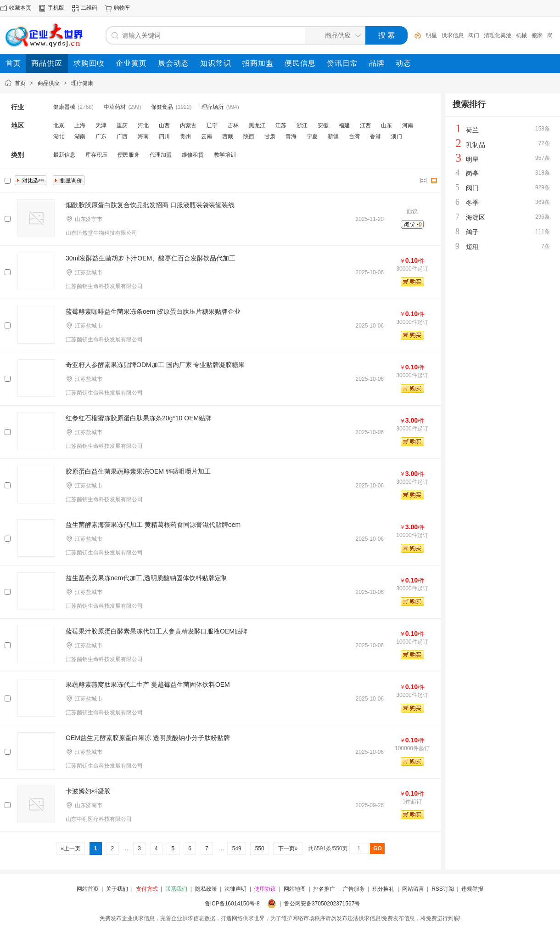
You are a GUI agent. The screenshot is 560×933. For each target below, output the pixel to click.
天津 (101, 125)
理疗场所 (213, 107)
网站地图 (295, 889)
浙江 (302, 125)
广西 (122, 136)
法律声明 (235, 889)
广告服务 (354, 889)
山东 (386, 125)
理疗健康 (82, 83)
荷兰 (472, 130)
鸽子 (472, 232)
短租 (472, 247)
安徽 (323, 125)
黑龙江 (257, 125)
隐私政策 (206, 889)
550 (260, 848)
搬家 (537, 35)
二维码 (89, 8)
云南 (207, 136)
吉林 (233, 125)
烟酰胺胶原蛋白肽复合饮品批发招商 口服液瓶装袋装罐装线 (150, 205)
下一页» (288, 848)
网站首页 (88, 889)
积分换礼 (383, 889)
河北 (143, 125)
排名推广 (324, 889)
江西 (365, 125)
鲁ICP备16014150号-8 (232, 904)
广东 (101, 136)
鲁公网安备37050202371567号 (322, 904)
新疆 (333, 136)
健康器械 (64, 107)
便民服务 (129, 155)
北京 (59, 125)
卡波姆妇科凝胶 (88, 791)
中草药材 (115, 107)
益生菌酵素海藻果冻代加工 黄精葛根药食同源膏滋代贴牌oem (153, 525)
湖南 (80, 136)
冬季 (472, 203)
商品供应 (49, 83)
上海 (80, 125)
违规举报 (472, 889)
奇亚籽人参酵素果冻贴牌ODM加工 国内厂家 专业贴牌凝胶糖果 (155, 365)
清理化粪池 (498, 35)
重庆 (122, 125)
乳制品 (476, 145)
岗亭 (472, 173)
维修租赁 (193, 155)
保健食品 (162, 107)
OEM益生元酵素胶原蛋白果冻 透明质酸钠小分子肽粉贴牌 (148, 738)
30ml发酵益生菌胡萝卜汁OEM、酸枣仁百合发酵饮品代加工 (151, 258)
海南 (143, 136)
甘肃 (270, 136)
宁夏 (312, 136)
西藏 (228, 136)
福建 (344, 125)
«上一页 (70, 848)
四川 (164, 136)
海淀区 (476, 217)
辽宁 (212, 125)
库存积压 (96, 155)
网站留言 (413, 889)
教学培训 (225, 155)
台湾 (354, 136)
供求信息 (453, 35)
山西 (164, 125)
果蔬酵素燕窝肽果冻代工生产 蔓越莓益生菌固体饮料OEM (148, 684)
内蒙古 (188, 125)
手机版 (56, 8)
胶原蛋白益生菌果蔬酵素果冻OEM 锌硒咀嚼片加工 (138, 471)
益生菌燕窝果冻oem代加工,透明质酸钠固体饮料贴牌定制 (147, 578)
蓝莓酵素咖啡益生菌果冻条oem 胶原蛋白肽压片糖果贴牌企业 (153, 311)
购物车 (122, 8)
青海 (291, 136)
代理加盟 (161, 155)
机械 (521, 35)
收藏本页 (20, 8)
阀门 (474, 35)
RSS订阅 (443, 889)
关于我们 (117, 889)
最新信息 (64, 155)
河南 (408, 125)
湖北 (59, 136)
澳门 (397, 136)
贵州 (185, 136)
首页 (20, 83)
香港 (375, 136)
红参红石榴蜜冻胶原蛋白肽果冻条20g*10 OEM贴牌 (139, 418)
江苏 (281, 125)
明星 (431, 35)
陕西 (249, 136)
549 (237, 848)
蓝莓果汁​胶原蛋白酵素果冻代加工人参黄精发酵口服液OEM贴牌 (157, 631)
